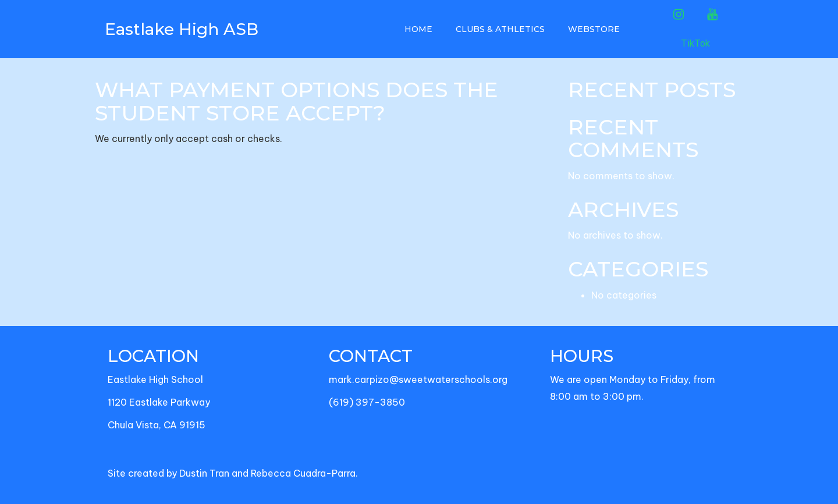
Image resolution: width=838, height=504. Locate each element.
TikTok (695, 43)
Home (418, 29)
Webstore (594, 29)
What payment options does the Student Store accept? (297, 101)
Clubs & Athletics (500, 29)
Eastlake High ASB (182, 29)
